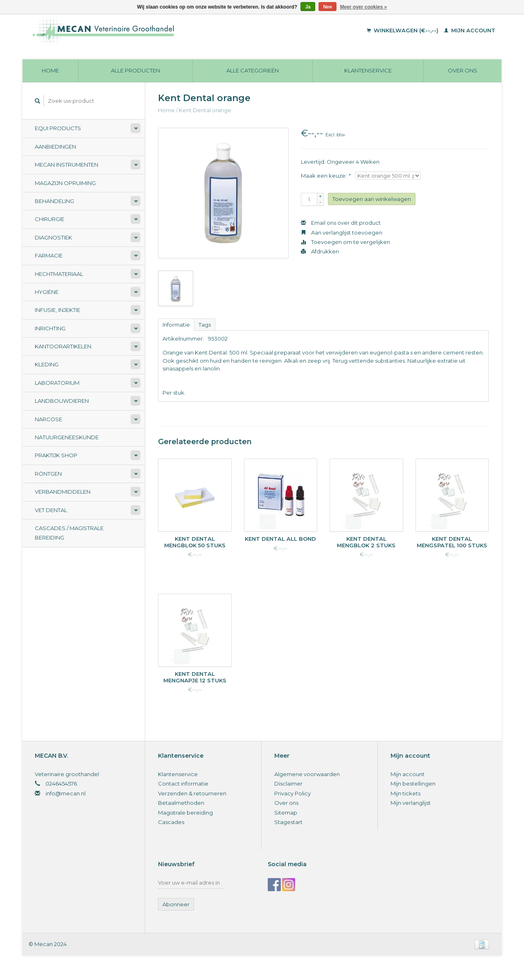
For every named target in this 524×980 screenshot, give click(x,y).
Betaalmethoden (181, 803)
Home (50, 70)
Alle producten (136, 70)
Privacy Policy (292, 793)
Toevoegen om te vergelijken (346, 242)
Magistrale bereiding (185, 813)
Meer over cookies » (364, 7)
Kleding (47, 364)
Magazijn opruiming (65, 183)
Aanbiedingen (55, 147)
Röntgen (48, 474)
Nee (327, 7)
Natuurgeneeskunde (67, 437)
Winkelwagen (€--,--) (403, 30)
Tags (205, 325)
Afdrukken (320, 251)
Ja (308, 7)
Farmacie (49, 255)
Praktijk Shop (56, 455)
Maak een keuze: (325, 176)
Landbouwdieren (62, 401)
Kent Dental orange (205, 110)
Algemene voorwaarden (307, 774)
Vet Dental (51, 510)
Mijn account (470, 30)
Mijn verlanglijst (411, 803)
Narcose (49, 419)
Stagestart (288, 822)
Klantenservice (368, 70)
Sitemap (286, 813)
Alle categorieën (253, 70)
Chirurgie (50, 219)
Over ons (463, 70)
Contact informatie (183, 784)
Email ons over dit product (341, 223)
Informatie (176, 325)
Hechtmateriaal (59, 274)
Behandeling (54, 201)
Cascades (171, 822)
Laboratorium (57, 383)
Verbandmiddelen (63, 492)
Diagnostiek (53, 237)
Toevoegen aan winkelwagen (372, 199)
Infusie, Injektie (58, 310)
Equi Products (58, 128)
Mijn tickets (405, 793)
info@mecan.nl (65, 793)
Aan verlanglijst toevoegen (342, 233)
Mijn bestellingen (413, 784)
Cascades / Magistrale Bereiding (69, 533)
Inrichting (50, 328)
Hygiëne (47, 292)
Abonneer (176, 904)
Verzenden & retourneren (192, 793)
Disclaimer (288, 784)
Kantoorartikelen (63, 346)
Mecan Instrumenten (67, 165)
